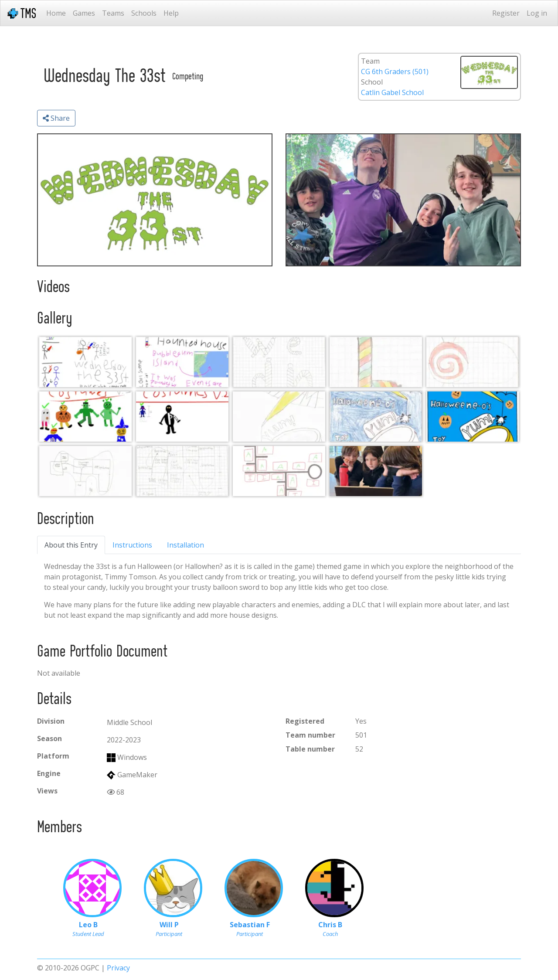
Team (370, 61)
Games (84, 13)
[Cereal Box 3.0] (473, 417)
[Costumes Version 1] (85, 417)
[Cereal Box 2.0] (376, 417)
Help (171, 13)
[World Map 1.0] (85, 471)
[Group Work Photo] (376, 471)
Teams (113, 13)
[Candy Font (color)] (376, 362)
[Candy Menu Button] (473, 362)
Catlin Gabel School (392, 92)
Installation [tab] (185, 545)
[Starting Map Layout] (279, 471)
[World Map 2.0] (182, 471)
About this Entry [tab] (71, 545)
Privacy (118, 968)
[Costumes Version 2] (182, 417)
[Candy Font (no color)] (279, 362)
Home (56, 13)
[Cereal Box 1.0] (279, 417)
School (372, 82)
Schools (144, 13)
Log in (537, 13)
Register (506, 13)
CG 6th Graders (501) (395, 71)
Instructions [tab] (132, 545)
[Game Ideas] (85, 362)
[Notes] (182, 362)
